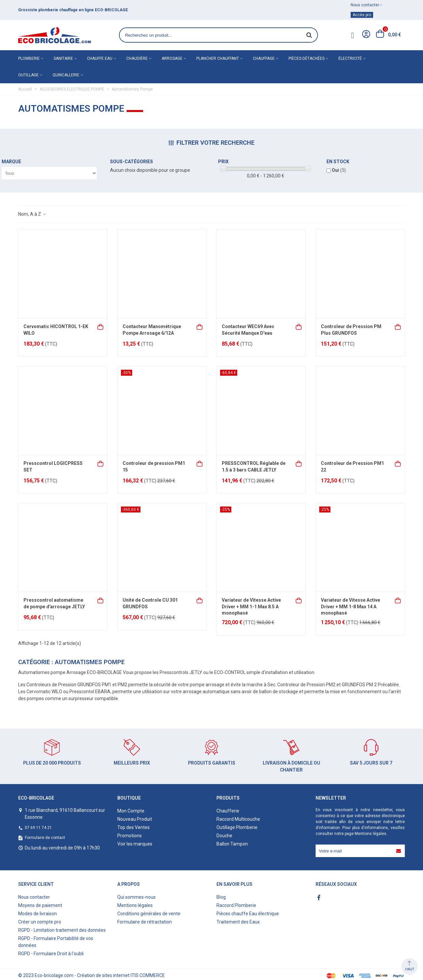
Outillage (28, 75)
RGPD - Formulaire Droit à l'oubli (51, 954)
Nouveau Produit (135, 819)
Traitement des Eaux (238, 922)
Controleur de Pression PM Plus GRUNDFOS (351, 330)
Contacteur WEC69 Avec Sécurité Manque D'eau (248, 330)
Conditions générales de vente (149, 914)
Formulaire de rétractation (145, 922)
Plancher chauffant (218, 58)
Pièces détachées (307, 58)
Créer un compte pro (40, 922)
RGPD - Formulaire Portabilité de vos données (56, 942)
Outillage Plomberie (237, 827)
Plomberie (29, 58)
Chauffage (264, 58)
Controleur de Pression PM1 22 (352, 467)
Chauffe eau (100, 58)
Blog (221, 897)
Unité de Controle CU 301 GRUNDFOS (150, 603)
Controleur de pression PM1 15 (154, 467)
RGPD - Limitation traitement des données (62, 930)
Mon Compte (131, 811)
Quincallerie (66, 75)
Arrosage (172, 58)
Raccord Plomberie (236, 905)
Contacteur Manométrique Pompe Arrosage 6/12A (152, 330)
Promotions (130, 836)
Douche (224, 836)
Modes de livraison (38, 914)
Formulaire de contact (45, 838)
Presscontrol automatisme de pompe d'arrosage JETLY (54, 603)
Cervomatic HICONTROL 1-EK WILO (56, 330)
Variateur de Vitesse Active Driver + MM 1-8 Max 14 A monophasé (350, 606)
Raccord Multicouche (238, 819)
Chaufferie (228, 811)
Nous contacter (34, 897)
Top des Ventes (134, 827)
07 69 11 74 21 (38, 828)
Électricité (350, 58)
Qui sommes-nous (136, 897)
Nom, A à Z (32, 214)
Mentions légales (370, 834)
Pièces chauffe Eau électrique (248, 914)
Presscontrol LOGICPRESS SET (53, 467)
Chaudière (137, 58)
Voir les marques (135, 844)
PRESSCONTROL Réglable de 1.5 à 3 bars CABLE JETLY (254, 467)
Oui (339, 170)
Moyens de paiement (40, 905)
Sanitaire (63, 58)
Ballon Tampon (232, 844)
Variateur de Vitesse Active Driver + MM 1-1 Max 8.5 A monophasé (251, 606)
